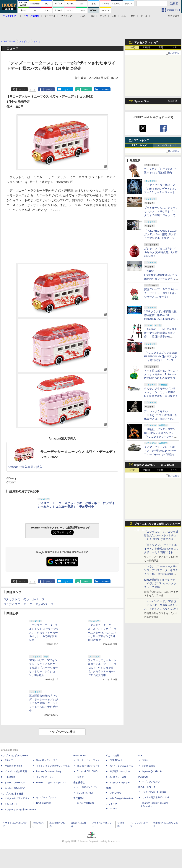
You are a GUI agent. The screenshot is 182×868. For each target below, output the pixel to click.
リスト (33, 90)
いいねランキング (167, 145)
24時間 (146, 47)
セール (144, 16)
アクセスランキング (146, 42)
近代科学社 (79, 798)
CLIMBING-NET (85, 793)
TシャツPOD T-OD (87, 771)
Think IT (9, 760)
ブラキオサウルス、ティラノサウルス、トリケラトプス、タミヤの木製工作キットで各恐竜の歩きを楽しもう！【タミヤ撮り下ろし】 (161, 215)
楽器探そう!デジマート (88, 766)
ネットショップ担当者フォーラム (53, 766)
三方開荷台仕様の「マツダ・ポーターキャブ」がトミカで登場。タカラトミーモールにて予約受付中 (43, 703)
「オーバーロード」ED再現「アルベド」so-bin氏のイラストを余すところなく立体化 (161, 605)
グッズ (103, 16)
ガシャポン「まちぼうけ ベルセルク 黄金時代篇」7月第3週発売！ (161, 252)
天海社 (145, 760)
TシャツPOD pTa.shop (154, 792)
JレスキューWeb (118, 777)
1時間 (132, 47)
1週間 (160, 47)
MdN (108, 788)
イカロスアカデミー (120, 783)
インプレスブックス (46, 797)
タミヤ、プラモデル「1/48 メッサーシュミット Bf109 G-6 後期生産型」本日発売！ (161, 392)
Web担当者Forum (13, 766)
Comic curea (148, 766)
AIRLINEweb (116, 760)
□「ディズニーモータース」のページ (28, 604)
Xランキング (142, 140)
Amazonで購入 (18, 467)
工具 (123, 16)
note (86, 90)
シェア (49, 90)
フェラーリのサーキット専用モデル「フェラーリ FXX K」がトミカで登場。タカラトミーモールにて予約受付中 (102, 668)
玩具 (114, 16)
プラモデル (50, 16)
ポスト (22, 90)
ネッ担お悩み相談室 (15, 788)
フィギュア (66, 16)
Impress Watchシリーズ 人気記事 (154, 465)
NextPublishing (44, 803)
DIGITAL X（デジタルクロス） (52, 783)
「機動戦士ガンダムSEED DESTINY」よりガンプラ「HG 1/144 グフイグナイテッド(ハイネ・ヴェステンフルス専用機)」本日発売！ (160, 437)
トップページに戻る (62, 732)
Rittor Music (80, 756)
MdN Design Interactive (121, 798)
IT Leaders (10, 777)
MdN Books (115, 793)
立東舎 (80, 777)
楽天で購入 (35, 467)
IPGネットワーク (147, 787)
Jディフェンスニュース (121, 766)
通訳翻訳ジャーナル (120, 771)
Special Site (142, 101)
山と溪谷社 (79, 783)
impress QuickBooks (152, 771)
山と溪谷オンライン (87, 787)
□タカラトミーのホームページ (24, 599)
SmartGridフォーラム (47, 760)
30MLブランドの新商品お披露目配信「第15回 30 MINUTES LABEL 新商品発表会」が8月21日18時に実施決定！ (161, 319)
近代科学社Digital (86, 803)
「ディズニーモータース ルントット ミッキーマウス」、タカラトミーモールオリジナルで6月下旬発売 (44, 633)
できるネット (11, 804)
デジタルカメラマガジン (17, 798)
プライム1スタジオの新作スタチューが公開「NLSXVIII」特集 (157, 525)
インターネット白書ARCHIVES (20, 810)
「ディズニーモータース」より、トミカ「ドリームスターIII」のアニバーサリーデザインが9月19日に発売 (102, 633)
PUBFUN (143, 777)
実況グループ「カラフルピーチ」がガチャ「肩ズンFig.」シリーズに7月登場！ (161, 293)
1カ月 (174, 47)
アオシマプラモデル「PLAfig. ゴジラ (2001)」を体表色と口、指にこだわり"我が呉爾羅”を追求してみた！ (161, 419)
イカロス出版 (113, 756)
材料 (133, 16)
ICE (140, 756)
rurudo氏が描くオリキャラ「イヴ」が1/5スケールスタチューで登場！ (160, 583)
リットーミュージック (88, 760)
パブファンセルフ (151, 782)
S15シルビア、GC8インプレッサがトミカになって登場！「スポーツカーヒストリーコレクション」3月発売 (43, 668)
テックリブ (111, 804)
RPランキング (139, 145)
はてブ (68, 90)
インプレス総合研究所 (16, 771)
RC (93, 16)
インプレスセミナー (46, 777)
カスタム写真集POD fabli (155, 797)
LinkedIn (105, 90)
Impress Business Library (49, 771)
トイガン (82, 16)
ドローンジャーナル (15, 783)
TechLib (113, 809)
